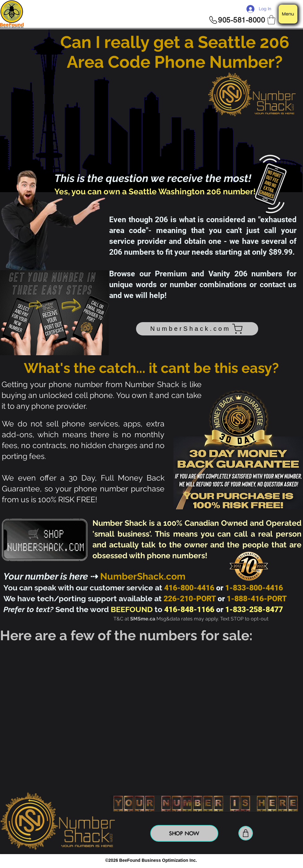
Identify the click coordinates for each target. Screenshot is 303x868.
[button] (271, 20)
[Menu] (288, 14)
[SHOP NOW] (184, 833)
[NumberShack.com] (197, 329)
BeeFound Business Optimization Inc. (158, 860)
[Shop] (246, 833)
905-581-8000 (241, 20)
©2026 (112, 860)
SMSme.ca (143, 619)
